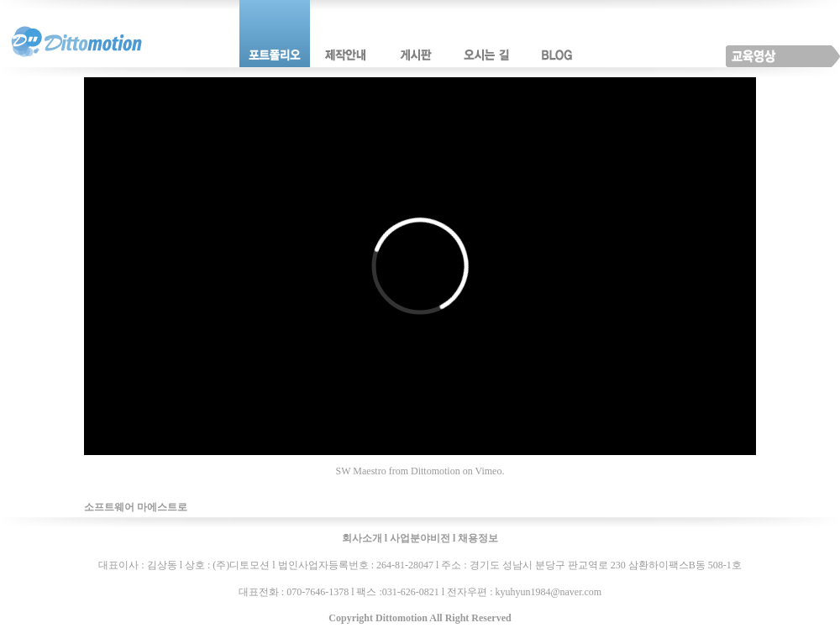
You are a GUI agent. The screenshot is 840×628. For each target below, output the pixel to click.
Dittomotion (436, 471)
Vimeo (488, 471)
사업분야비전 (420, 538)
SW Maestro (361, 471)
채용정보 (478, 538)
